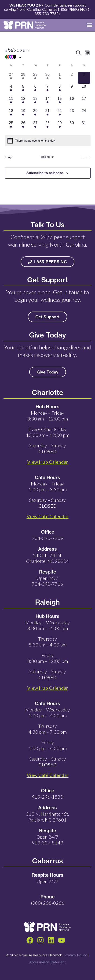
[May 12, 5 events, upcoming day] (23, 102)
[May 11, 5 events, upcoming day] (11, 102)
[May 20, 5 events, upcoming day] (35, 114)
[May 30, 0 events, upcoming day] (72, 126)
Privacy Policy (76, 955)
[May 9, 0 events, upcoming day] (72, 90)
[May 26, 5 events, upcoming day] (23, 126)
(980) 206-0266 (48, 903)
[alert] (48, 141)
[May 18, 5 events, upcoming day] (11, 114)
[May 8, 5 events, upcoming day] (60, 90)
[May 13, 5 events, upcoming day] (35, 102)
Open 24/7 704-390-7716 (47, 581)
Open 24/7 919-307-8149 (47, 840)
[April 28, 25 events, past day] (23, 78)
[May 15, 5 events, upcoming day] (60, 102)
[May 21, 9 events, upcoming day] (47, 114)
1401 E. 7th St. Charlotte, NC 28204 (48, 558)
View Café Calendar (48, 775)
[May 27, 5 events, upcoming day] (35, 126)
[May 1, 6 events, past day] (60, 78)
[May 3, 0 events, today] (84, 78)
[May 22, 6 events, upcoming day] (60, 114)
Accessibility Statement (47, 962)
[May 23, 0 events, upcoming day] (72, 114)
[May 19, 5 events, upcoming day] (23, 114)
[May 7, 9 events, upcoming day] (47, 90)
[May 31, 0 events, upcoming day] (84, 126)
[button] (90, 25)
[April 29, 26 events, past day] (35, 78)
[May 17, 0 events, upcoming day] (84, 102)
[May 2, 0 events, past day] (72, 78)
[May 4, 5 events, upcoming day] (11, 90)
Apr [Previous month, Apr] (9, 158)
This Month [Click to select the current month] (47, 157)
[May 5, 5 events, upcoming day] (23, 90)
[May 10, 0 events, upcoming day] (84, 90)
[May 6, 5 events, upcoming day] (35, 90)
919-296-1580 (47, 797)
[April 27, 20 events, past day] (11, 78)
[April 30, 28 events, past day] (47, 78)
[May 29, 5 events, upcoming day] (60, 126)
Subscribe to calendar (45, 173)
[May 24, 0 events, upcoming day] (84, 114)
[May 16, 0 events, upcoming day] (72, 102)
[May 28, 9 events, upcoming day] (47, 126)
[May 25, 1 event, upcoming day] (11, 126)
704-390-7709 (47, 538)
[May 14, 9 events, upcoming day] (47, 102)
